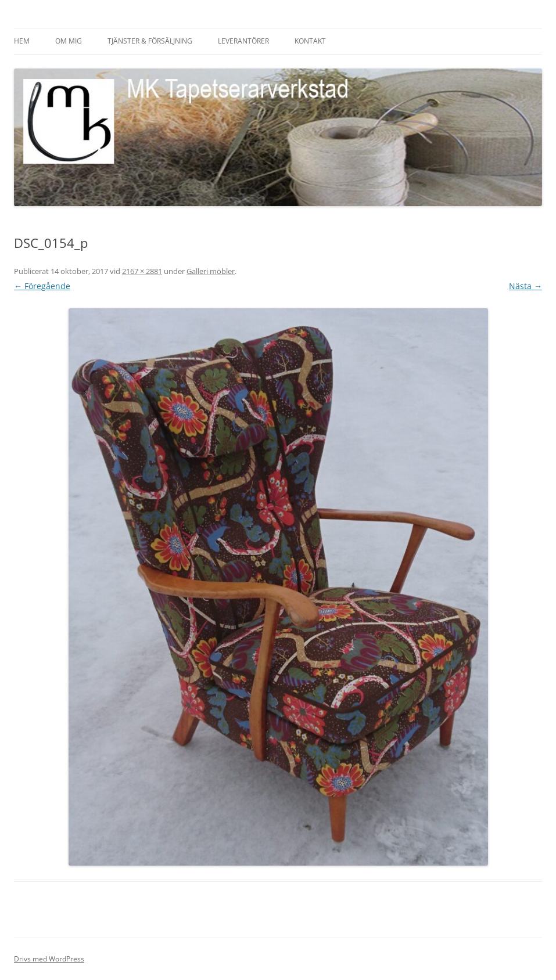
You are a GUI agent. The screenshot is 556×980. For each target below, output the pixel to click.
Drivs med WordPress (49, 959)
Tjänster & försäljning (150, 41)
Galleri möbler (211, 271)
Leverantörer (243, 41)
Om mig (69, 41)
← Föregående (42, 286)
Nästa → (525, 286)
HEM (22, 41)
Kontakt (310, 41)
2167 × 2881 (142, 271)
